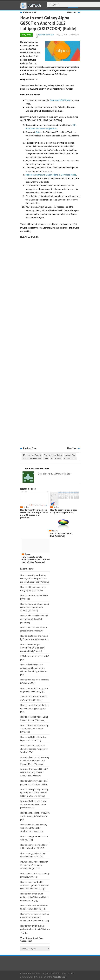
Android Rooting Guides (53, 455)
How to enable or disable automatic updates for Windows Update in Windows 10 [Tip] (35, 885)
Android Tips (70, 455)
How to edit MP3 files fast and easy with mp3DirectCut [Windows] (34, 619)
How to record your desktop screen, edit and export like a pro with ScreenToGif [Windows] (34, 514)
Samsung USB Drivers (61, 100)
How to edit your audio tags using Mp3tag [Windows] (64, 511)
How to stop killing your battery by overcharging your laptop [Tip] (34, 708)
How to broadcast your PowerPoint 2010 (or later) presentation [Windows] (32, 648)
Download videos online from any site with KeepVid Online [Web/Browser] (34, 804)
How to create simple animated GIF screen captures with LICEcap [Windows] (36, 559)
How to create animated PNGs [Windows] (61, 535)
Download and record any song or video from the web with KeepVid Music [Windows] (35, 761)
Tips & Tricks (56, 458)
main (46, 458)
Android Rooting (35, 455)
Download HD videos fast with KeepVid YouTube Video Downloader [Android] (34, 865)
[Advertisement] (50, 342)
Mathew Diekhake (46, 35)
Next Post (72, 12)
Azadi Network (59, 977)
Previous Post (30, 12)
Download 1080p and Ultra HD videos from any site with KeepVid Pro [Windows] (34, 772)
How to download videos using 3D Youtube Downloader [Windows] (34, 729)
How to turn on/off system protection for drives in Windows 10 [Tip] (35, 929)
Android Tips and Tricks (32, 458)
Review (26, 507)
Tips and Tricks (70, 458)
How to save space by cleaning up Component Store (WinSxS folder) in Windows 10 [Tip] (34, 793)
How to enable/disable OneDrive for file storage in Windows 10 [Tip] (35, 816)
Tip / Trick (26, 35)
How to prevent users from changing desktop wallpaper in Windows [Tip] (34, 749)
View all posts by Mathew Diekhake (55, 474)
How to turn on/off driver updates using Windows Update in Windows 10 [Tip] (35, 897)
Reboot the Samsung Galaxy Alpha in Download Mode (51, 175)
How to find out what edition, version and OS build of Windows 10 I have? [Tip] (34, 828)
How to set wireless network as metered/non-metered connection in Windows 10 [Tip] (35, 917)
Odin (38, 132)
